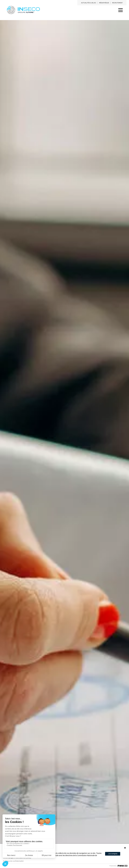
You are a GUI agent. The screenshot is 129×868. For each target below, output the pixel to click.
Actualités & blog (89, 3)
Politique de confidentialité (13, 861)
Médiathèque (104, 3)
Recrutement (117, 3)
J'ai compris (113, 854)
